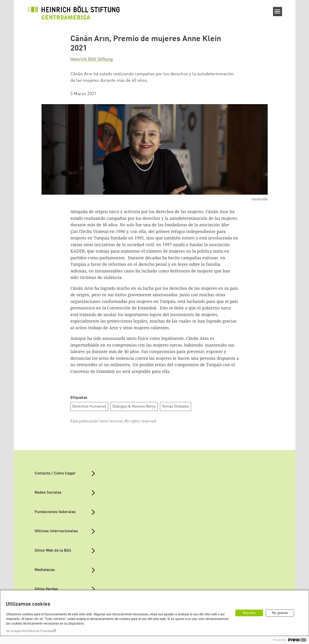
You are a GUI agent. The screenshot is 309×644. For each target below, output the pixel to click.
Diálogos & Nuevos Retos (134, 407)
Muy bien (249, 613)
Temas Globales (175, 407)
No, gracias (280, 613)
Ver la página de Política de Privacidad (29, 631)
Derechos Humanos (89, 407)
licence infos (260, 199)
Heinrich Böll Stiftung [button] (91, 59)
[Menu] (277, 12)
